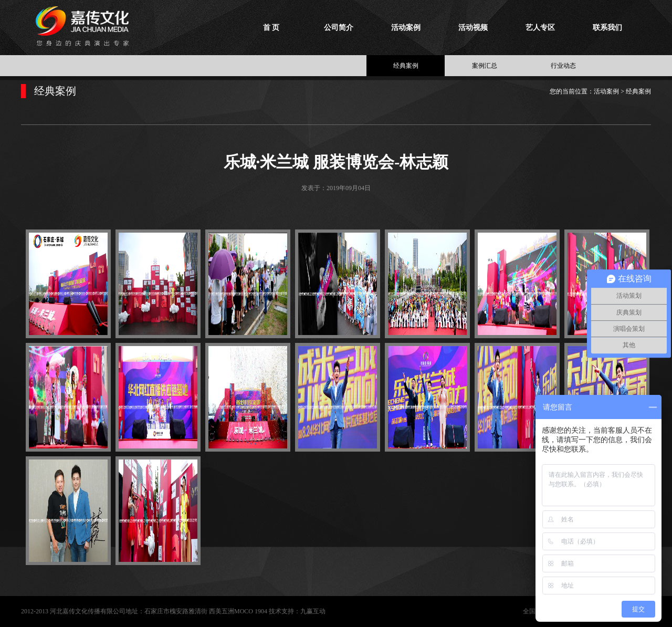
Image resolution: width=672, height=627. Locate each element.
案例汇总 (485, 66)
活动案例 (406, 28)
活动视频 (473, 28)
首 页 (271, 28)
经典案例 (406, 66)
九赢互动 (313, 611)
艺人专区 (540, 28)
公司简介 (339, 28)
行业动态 (563, 66)
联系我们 (607, 28)
